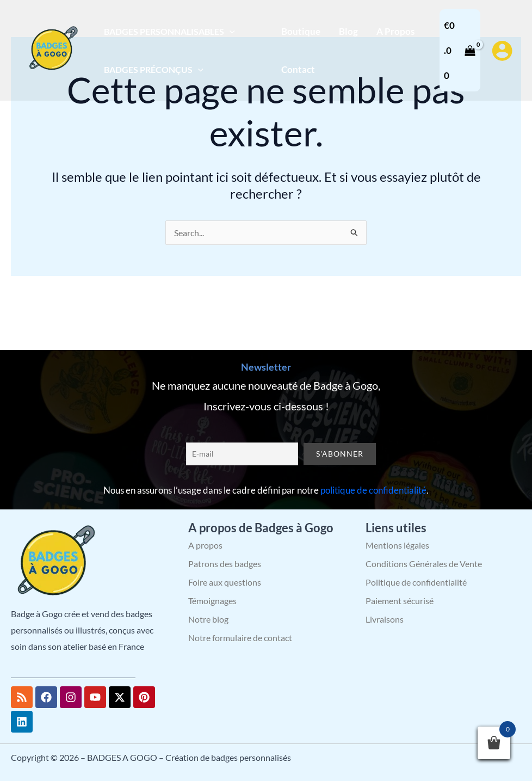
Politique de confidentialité (416, 582)
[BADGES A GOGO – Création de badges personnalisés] (52, 49)
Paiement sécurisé (400, 601)
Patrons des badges (225, 564)
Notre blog (208, 619)
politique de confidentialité (373, 490)
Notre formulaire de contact (240, 638)
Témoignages (212, 601)
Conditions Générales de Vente (424, 564)
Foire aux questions (225, 582)
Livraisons (385, 619)
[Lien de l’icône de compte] (502, 51)
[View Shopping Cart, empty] (460, 50)
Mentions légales (397, 545)
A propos (205, 545)
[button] (230, 31)
